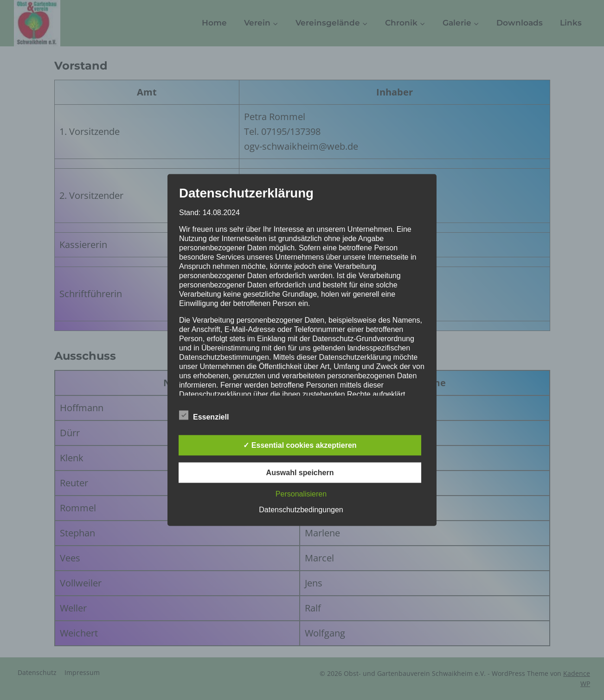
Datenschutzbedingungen (301, 510)
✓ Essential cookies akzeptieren (300, 445)
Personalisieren (301, 494)
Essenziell (204, 415)
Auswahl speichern (300, 473)
